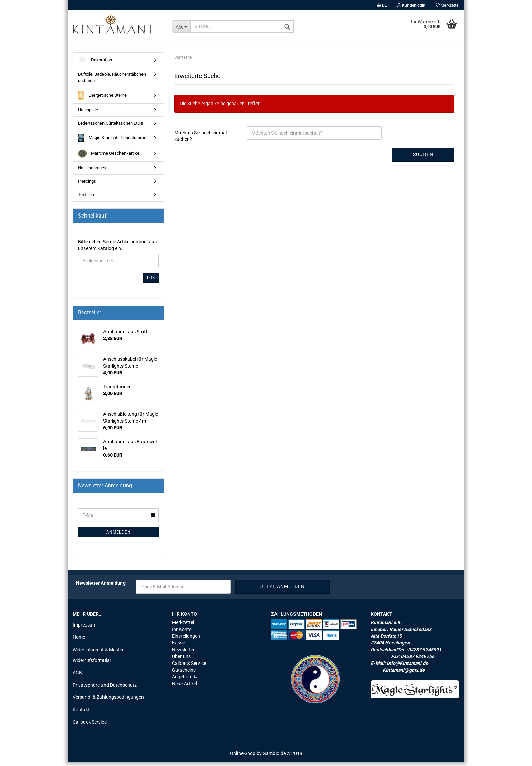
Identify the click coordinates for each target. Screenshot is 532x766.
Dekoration (95, 64)
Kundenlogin (411, 5)
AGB (77, 676)
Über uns (181, 660)
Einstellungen (186, 640)
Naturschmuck (92, 172)
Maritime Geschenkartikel (109, 157)
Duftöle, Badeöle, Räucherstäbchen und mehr (112, 81)
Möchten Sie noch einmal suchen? (201, 140)
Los (151, 281)
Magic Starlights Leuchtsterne (112, 142)
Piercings (87, 185)
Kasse (178, 647)
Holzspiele (88, 114)
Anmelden (118, 536)
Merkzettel (448, 5)
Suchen (423, 158)
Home (79, 641)
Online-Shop (243, 757)
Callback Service (90, 726)
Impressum (84, 629)
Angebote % (184, 680)
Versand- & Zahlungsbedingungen (108, 701)
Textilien (86, 198)
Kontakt (81, 713)
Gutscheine (184, 674)
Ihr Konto (182, 633)
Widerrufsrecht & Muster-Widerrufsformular (99, 659)
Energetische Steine (102, 99)
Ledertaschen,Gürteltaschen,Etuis (111, 127)
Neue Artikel (185, 687)
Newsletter (183, 653)
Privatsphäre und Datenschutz (105, 689)
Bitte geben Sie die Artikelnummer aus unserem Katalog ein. (117, 249)
